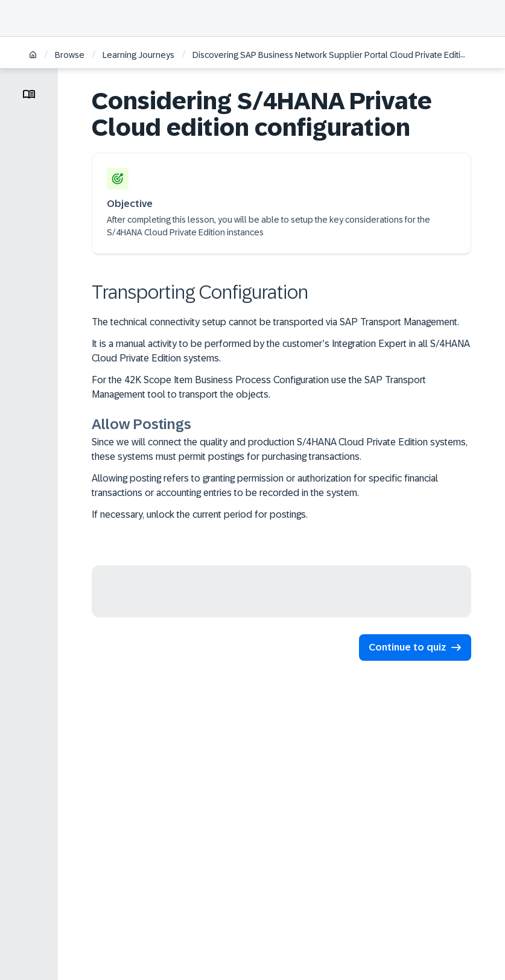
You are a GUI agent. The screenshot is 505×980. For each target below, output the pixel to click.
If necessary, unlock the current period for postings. (200, 514)
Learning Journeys (138, 55)
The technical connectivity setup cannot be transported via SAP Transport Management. (275, 322)
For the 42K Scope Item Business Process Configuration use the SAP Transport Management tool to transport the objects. (259, 387)
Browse (70, 55)
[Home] (33, 56)
